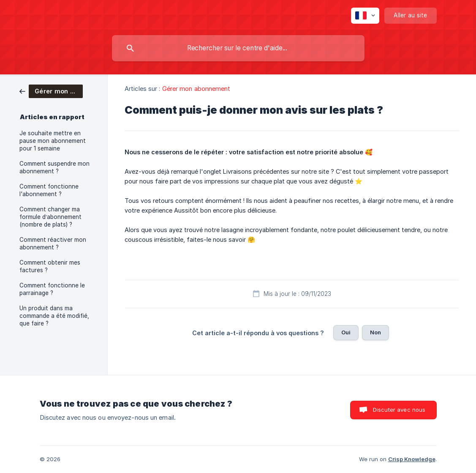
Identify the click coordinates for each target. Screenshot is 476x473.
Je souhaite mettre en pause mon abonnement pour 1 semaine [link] (53, 141)
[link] (51, 91)
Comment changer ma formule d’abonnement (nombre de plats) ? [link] (50, 217)
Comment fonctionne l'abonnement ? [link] (49, 190)
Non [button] (375, 332)
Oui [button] (346, 332)
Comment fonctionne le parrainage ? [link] (52, 289)
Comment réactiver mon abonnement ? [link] (53, 243)
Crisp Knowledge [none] (412, 459)
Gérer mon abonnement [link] (196, 89)
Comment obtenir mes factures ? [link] (50, 266)
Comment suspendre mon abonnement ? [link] (54, 167)
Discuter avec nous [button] (399, 410)
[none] (365, 16)
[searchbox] (238, 48)
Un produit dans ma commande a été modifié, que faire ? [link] (54, 316)
